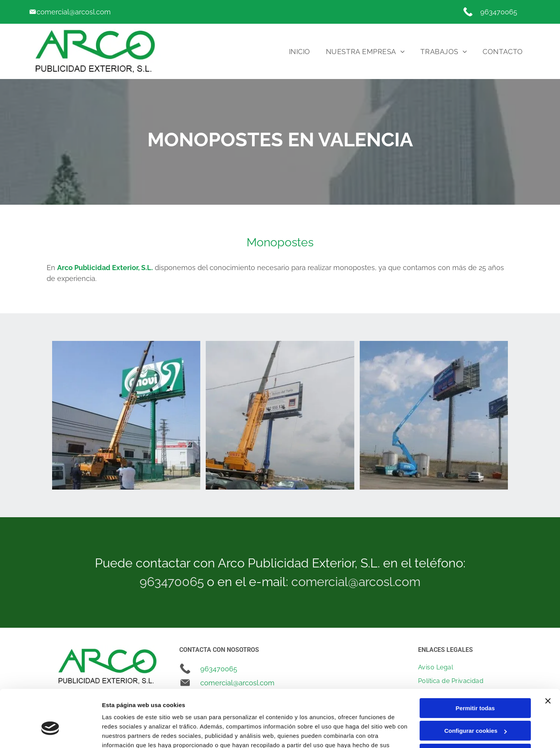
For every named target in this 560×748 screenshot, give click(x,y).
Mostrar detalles (125, 733)
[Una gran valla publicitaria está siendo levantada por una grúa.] (280, 415)
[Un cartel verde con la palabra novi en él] (126, 415)
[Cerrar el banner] (548, 658)
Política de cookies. (159, 711)
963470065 (499, 12)
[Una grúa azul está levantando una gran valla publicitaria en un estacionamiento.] (434, 415)
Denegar (475, 710)
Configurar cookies (475, 687)
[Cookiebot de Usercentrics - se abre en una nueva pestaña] (50, 733)
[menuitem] (300, 51)
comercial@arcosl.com (74, 12)
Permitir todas (475, 665)
